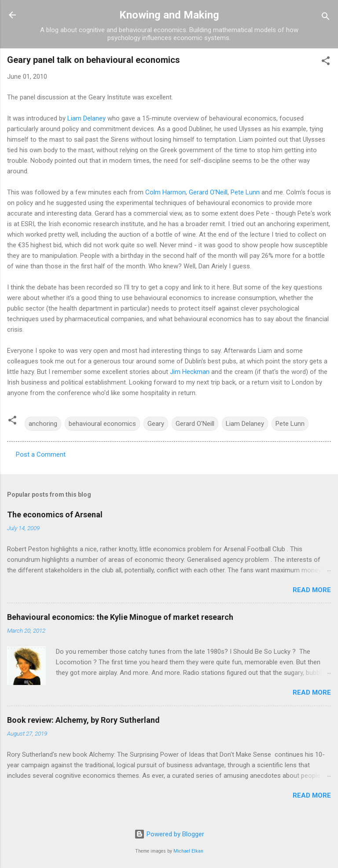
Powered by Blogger (169, 834)
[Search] (326, 18)
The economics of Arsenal (55, 515)
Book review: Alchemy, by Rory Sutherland (83, 720)
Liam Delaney (86, 118)
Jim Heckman (190, 372)
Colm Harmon (165, 192)
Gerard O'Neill (208, 192)
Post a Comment (41, 454)
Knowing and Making (169, 15)
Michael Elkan (188, 851)
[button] (326, 62)
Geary (156, 424)
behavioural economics (102, 424)
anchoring (43, 424)
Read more (312, 590)
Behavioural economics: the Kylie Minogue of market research (120, 617)
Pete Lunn (245, 192)
